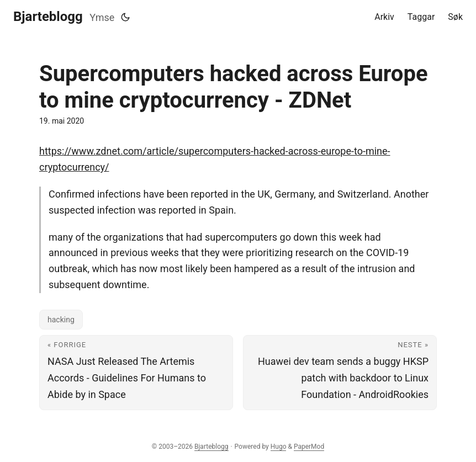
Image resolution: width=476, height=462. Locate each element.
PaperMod (309, 447)
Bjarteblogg (48, 17)
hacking (61, 320)
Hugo (279, 447)
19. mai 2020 (62, 121)
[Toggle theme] (125, 17)
